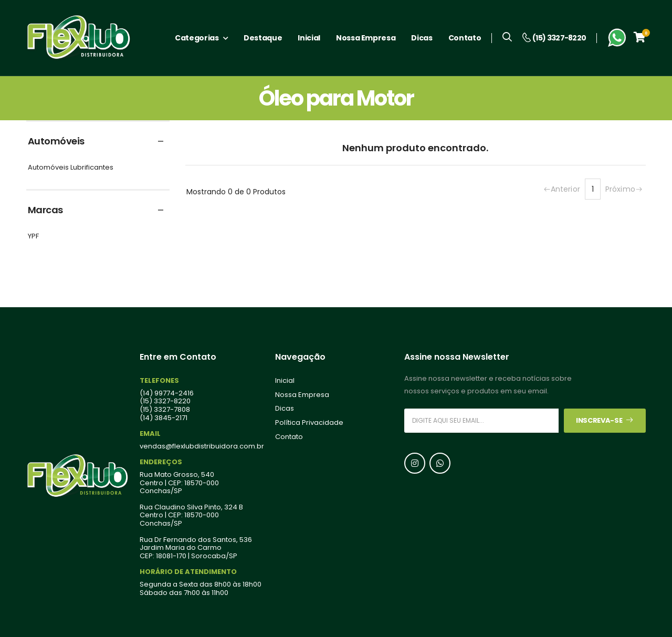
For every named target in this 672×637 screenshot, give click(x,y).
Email (150, 434)
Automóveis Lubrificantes (71, 168)
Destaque (263, 38)
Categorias (197, 38)
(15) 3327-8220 (165, 402)
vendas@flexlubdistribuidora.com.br (202, 446)
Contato (465, 38)
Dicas (422, 38)
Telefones (159, 381)
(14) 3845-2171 (164, 418)
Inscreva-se (605, 420)
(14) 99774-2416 (167, 393)
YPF (33, 237)
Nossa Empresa (366, 38)
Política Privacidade (309, 423)
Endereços (161, 462)
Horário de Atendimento (188, 572)
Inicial (309, 38)
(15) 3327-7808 (165, 410)
